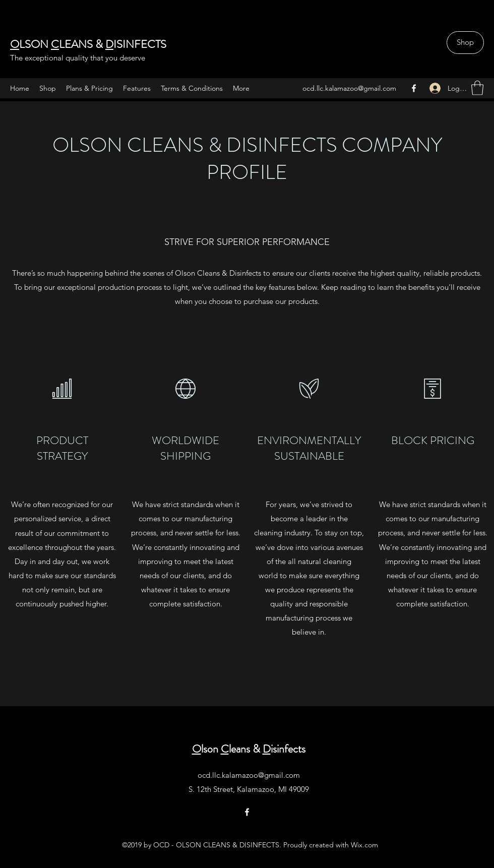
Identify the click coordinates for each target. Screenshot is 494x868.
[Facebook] (414, 88)
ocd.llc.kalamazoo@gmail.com (349, 88)
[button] (477, 88)
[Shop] (465, 43)
